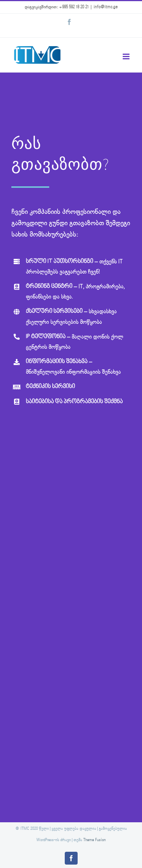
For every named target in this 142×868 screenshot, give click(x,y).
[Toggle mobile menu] (127, 56)
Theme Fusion (94, 840)
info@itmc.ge (106, 7)
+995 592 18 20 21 (74, 7)
